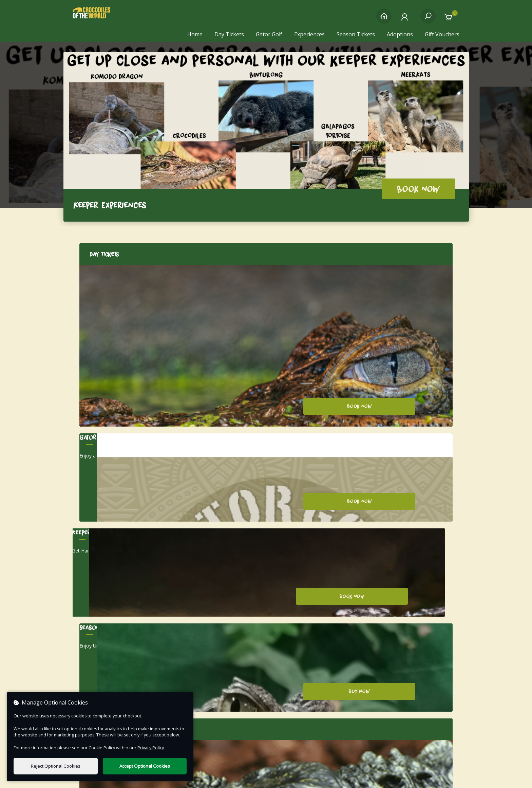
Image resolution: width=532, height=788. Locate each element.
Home (195, 34)
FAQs (392, 702)
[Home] (384, 20)
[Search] (428, 20)
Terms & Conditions (392, 692)
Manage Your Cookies (392, 712)
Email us (136, 682)
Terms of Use (266, 778)
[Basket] (450, 20)
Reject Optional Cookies (56, 766)
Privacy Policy (392, 682)
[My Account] (406, 20)
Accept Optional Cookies (145, 766)
